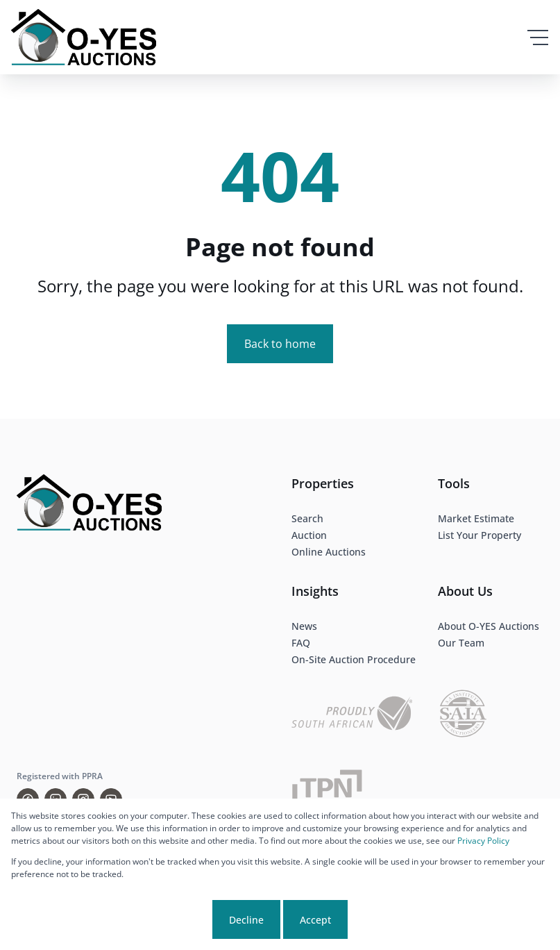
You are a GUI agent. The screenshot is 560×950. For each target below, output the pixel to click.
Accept (315, 920)
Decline (246, 920)
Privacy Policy (483, 841)
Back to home (280, 344)
